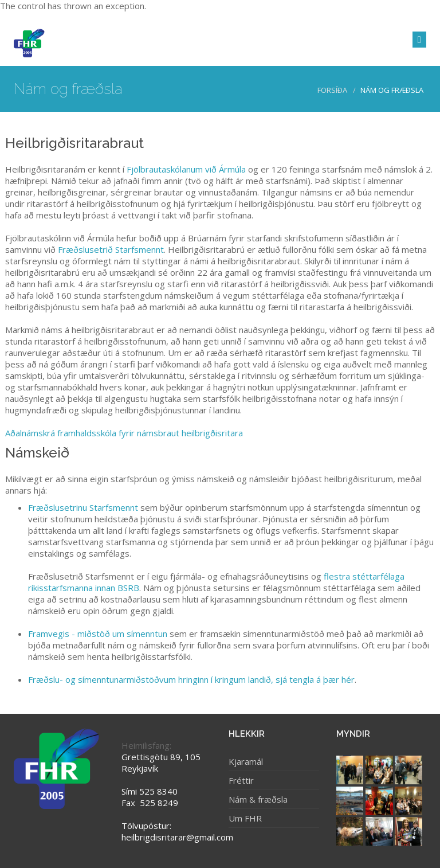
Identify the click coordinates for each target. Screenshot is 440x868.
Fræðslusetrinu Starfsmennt (83, 507)
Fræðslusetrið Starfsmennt (111, 249)
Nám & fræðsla (258, 799)
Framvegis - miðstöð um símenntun (98, 634)
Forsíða (332, 90)
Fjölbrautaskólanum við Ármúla (186, 169)
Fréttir (241, 780)
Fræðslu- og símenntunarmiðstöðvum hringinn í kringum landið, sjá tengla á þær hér (191, 679)
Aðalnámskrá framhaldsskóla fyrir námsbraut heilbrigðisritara (124, 433)
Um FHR (245, 818)
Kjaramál (246, 761)
